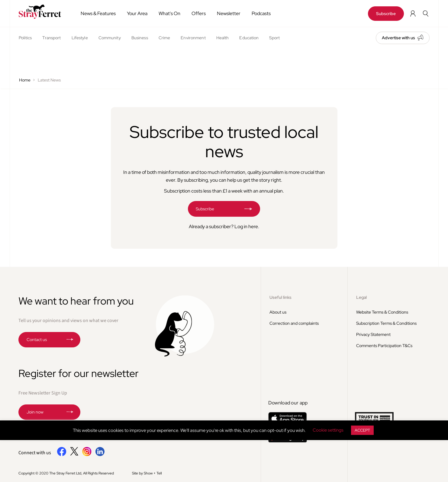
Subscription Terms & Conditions (386, 323)
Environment (193, 38)
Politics (25, 38)
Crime (164, 38)
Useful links (280, 297)
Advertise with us (398, 38)
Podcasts (261, 13)
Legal (361, 297)
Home (25, 80)
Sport (274, 38)
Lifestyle (80, 38)
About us (278, 312)
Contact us (37, 340)
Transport (52, 38)
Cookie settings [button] (328, 430)
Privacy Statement (373, 334)
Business (140, 38)
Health (223, 38)
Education (249, 38)
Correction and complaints (294, 323)
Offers (199, 13)
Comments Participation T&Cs (384, 346)
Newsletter (229, 13)
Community (110, 38)
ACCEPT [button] (362, 430)
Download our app (288, 403)
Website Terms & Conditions (382, 312)
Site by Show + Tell (147, 473)
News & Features (98, 13)
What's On (169, 13)
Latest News (49, 80)
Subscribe (386, 14)
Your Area (137, 13)
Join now (35, 412)
